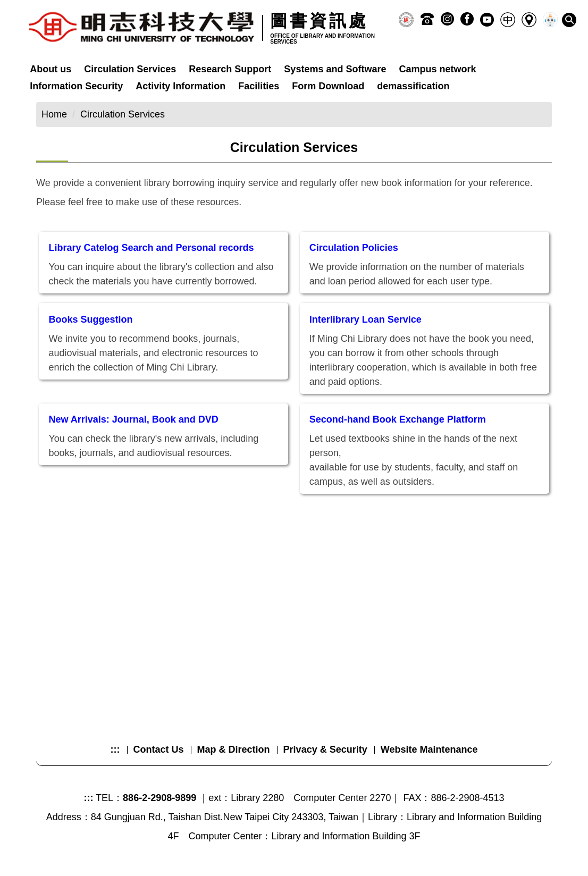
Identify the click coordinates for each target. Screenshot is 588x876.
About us (51, 69)
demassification (413, 86)
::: (115, 749)
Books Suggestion (90, 319)
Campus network (437, 69)
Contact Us (159, 749)
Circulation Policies (354, 248)
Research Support (230, 69)
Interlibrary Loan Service (366, 319)
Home (54, 114)
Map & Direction (234, 749)
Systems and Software (335, 69)
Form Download (328, 86)
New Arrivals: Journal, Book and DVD (133, 419)
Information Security (76, 86)
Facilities (259, 86)
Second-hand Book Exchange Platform (398, 419)
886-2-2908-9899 (159, 798)
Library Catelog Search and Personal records (151, 248)
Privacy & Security (325, 749)
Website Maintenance (429, 749)
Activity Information (180, 86)
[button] (569, 20)
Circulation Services (130, 69)
